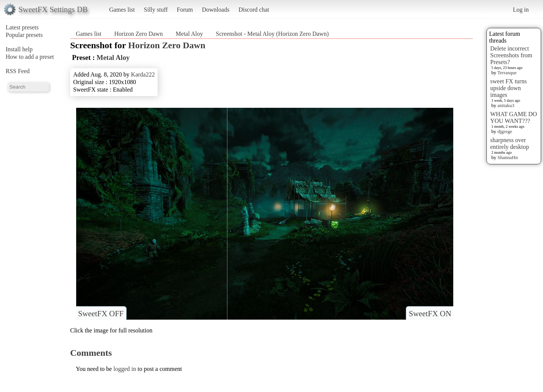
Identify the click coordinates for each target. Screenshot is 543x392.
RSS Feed (18, 71)
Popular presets (24, 35)
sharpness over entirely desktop (510, 143)
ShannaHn (508, 157)
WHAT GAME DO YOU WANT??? (514, 117)
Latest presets (22, 27)
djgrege (505, 131)
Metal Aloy (189, 34)
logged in (125, 369)
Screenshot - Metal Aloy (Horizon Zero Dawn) (272, 34)
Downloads (216, 10)
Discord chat (254, 10)
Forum (185, 10)
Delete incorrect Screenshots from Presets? (511, 55)
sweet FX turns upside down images (508, 88)
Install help (19, 49)
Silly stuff (156, 10)
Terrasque (507, 73)
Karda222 (143, 74)
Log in (521, 10)
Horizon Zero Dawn (139, 34)
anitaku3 (506, 105)
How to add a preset (30, 57)
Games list (122, 10)
